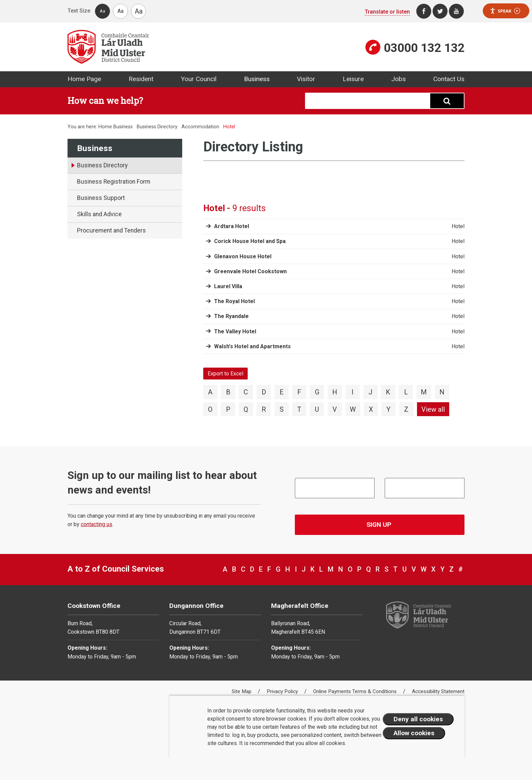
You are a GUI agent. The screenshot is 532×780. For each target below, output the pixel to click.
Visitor (306, 79)
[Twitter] (440, 11)
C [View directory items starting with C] (246, 392)
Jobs (398, 79)
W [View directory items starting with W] (353, 409)
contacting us (97, 524)
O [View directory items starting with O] (210, 409)
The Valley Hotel (235, 331)
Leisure (353, 79)
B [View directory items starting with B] (228, 392)
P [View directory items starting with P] (228, 409)
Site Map (242, 691)
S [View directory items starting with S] (282, 409)
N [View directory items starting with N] (442, 392)
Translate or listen (387, 12)
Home (105, 127)
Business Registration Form (114, 182)
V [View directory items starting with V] (335, 409)
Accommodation (200, 127)
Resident (141, 79)
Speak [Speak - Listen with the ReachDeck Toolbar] (505, 11)
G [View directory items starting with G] (317, 392)
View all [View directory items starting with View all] (433, 409)
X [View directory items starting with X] (371, 409)
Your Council (199, 79)
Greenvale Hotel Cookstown (250, 271)
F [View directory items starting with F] (299, 392)
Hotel (458, 226)
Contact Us (449, 79)
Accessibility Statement (438, 691)
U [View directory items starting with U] (317, 409)
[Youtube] (456, 11)
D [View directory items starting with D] (264, 392)
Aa (102, 11)
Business (257, 79)
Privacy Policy (283, 691)
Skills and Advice (99, 214)
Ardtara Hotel (232, 226)
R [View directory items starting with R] (264, 409)
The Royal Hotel (234, 301)
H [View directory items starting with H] (335, 392)
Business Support (101, 198)
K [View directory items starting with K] (388, 392)
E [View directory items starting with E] (282, 392)
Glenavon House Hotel (243, 256)
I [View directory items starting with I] (353, 392)
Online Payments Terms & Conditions (356, 691)
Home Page (84, 79)
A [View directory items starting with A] (210, 392)
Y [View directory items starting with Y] (388, 409)
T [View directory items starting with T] (299, 409)
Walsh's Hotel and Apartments (252, 346)
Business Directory (157, 127)
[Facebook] (424, 11)
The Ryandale (231, 316)
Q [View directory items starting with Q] (246, 409)
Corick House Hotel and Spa (250, 241)
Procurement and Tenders (111, 230)
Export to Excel (225, 374)
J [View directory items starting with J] (370, 392)
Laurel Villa (228, 286)
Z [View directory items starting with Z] (406, 409)
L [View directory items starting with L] (406, 392)
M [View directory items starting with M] (424, 392)
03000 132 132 (424, 48)
